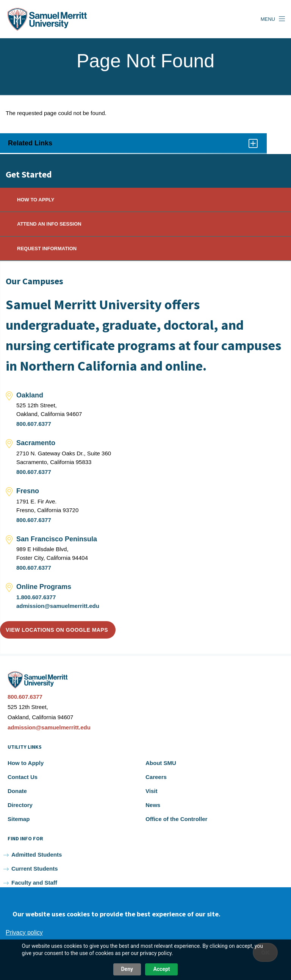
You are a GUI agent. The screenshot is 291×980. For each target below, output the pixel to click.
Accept (161, 969)
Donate (17, 791)
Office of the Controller (176, 819)
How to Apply (26, 763)
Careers (156, 777)
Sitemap (19, 819)
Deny (127, 969)
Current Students (35, 869)
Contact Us (23, 777)
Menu (268, 19)
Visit (151, 791)
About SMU (161, 763)
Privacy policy (24, 932)
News (153, 805)
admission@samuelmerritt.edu (58, 606)
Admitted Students (37, 855)
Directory (20, 805)
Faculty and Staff (34, 883)
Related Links (133, 146)
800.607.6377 (34, 424)
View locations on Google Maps (57, 630)
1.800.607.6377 (36, 597)
